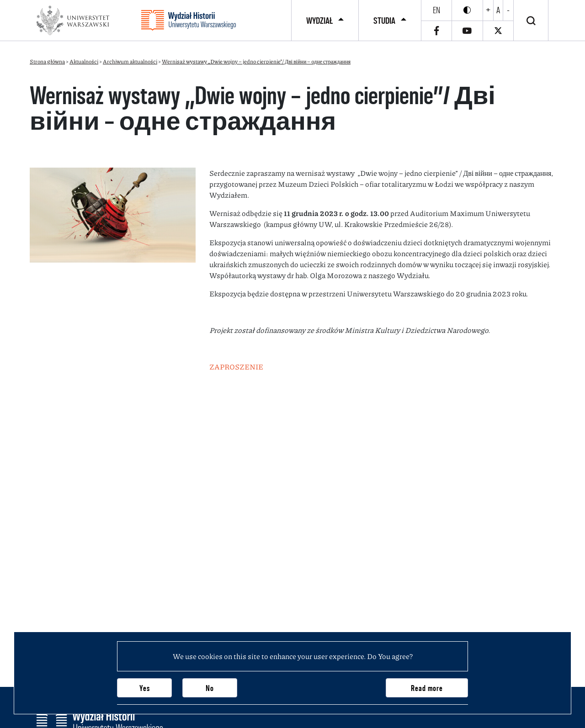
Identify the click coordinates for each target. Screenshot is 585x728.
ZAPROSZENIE (236, 367)
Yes (145, 688)
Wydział (319, 21)
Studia (384, 21)
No (210, 688)
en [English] (436, 10)
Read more (427, 688)
